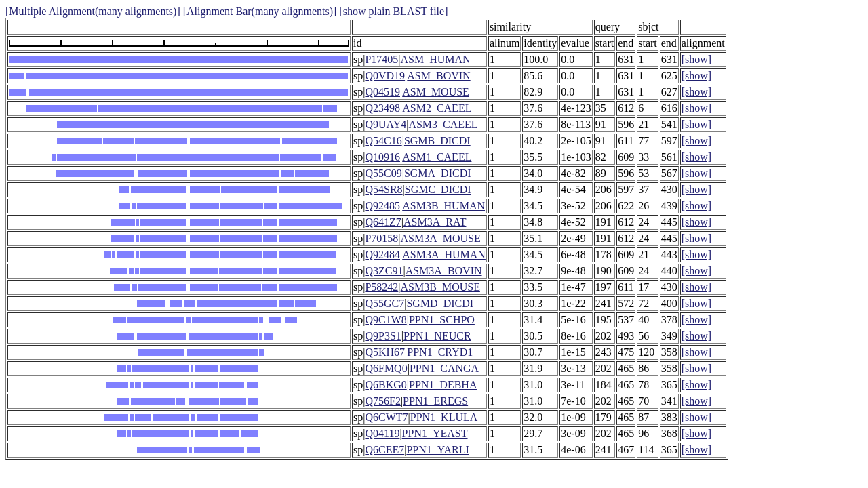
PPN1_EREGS (435, 401)
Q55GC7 (384, 303)
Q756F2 (382, 401)
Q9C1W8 (386, 320)
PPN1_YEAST (435, 433)
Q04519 (382, 92)
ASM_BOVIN (438, 76)
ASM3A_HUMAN (444, 255)
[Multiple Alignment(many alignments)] (93, 11)
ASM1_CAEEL (437, 157)
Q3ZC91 (384, 271)
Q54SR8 (383, 189)
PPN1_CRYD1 (440, 352)
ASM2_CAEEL (437, 108)
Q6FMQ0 (386, 368)
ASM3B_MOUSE (440, 287)
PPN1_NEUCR (437, 336)
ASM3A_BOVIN (444, 271)
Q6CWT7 (386, 417)
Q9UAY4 (386, 124)
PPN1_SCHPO (442, 320)
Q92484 (382, 255)
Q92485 (382, 206)
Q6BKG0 (386, 385)
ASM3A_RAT (435, 222)
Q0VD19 (385, 76)
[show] (696, 59)
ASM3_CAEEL (443, 124)
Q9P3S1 (383, 336)
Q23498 (382, 108)
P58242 (381, 287)
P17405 (381, 59)
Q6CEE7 (384, 450)
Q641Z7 (383, 222)
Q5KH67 (385, 352)
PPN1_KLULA (444, 417)
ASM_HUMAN (436, 59)
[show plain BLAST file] (393, 11)
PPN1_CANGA (444, 368)
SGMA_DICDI (438, 173)
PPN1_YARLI (437, 450)
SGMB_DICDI (437, 141)
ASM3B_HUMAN (443, 206)
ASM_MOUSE (436, 92)
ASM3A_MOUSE (441, 238)
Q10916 (382, 157)
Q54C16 (383, 141)
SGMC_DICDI (438, 189)
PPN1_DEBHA (443, 385)
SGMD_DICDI (440, 303)
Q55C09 (383, 173)
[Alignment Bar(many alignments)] (260, 11)
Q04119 (382, 433)
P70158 (381, 238)
